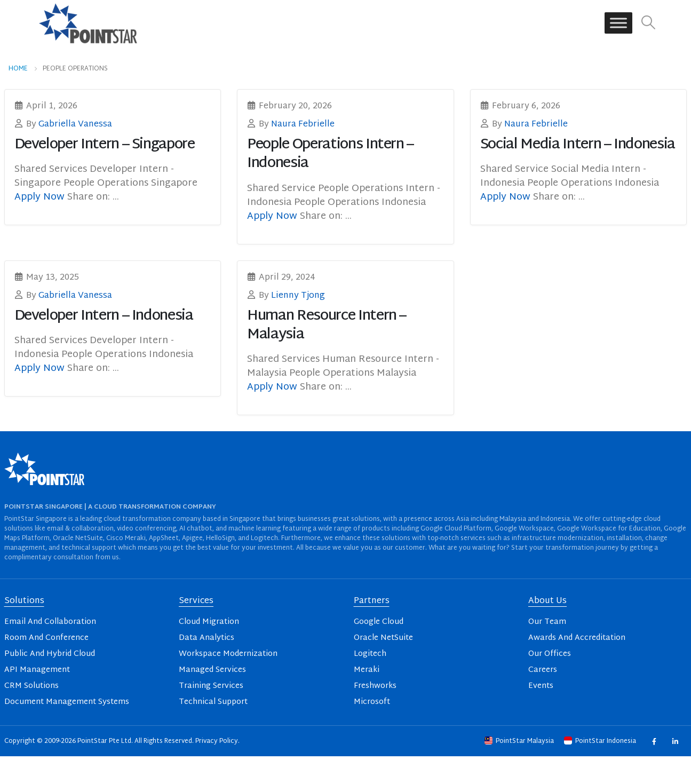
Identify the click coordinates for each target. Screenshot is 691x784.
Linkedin (675, 741)
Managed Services (212, 670)
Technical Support (213, 702)
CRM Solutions (31, 686)
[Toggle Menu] (618, 23)
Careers (543, 670)
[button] (648, 23)
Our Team (547, 622)
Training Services (211, 686)
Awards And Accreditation (577, 638)
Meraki (367, 670)
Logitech (370, 654)
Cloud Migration (209, 622)
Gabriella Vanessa (75, 124)
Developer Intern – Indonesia (104, 316)
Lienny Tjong (298, 296)
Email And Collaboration (50, 622)
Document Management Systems (67, 702)
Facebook (654, 741)
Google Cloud (379, 622)
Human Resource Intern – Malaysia (327, 326)
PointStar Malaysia (520, 741)
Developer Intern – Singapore (105, 145)
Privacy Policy (217, 741)
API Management (37, 670)
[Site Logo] (88, 23)
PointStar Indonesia (601, 741)
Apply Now (41, 197)
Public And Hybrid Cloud (50, 654)
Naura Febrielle (303, 124)
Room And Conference (46, 638)
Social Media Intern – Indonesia (578, 145)
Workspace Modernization (228, 654)
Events (541, 686)
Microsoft (372, 702)
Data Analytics (206, 638)
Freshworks (375, 686)
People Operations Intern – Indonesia (330, 154)
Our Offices (550, 654)
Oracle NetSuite (383, 638)
